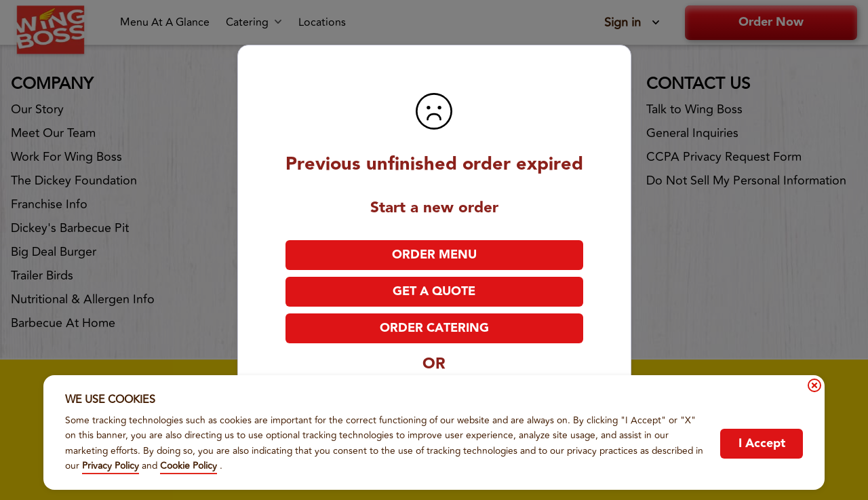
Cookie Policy (189, 466)
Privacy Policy (111, 466)
